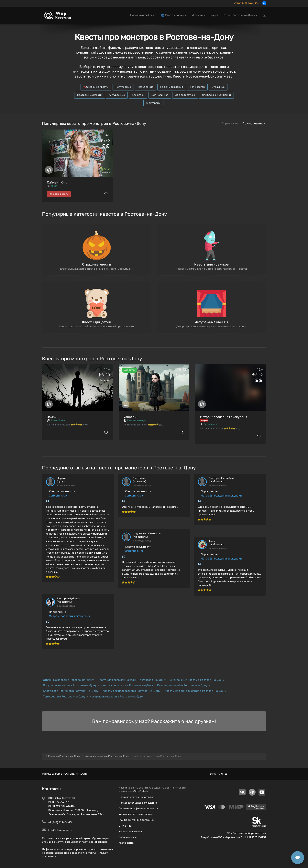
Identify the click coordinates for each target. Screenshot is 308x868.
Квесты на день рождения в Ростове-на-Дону (195, 691)
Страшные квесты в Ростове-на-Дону (68, 680)
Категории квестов (130, 831)
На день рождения (172, 87)
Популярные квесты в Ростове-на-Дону (70, 685)
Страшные (218, 87)
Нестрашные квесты (90, 95)
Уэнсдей (130, 417)
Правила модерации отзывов (136, 797)
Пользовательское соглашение (138, 803)
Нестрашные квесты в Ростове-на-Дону (117, 697)
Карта (214, 15)
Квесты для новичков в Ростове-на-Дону (71, 691)
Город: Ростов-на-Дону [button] (240, 15)
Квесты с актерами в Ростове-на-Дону (127, 685)
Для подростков (185, 95)
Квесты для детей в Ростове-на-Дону (182, 685)
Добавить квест (128, 837)
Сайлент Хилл (58, 182)
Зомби (52, 417)
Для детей (138, 95)
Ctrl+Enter (140, 791)
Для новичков (160, 95)
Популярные (123, 87)
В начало (219, 774)
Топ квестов (197, 87)
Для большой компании (216, 95)
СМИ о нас (125, 826)
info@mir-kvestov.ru (60, 830)
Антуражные (117, 95)
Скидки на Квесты (96, 87)
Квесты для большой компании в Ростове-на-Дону (132, 680)
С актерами (153, 103)
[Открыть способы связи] (298, 858)
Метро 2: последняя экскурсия (224, 417)
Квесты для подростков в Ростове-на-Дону (132, 691)
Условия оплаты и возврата (136, 814)
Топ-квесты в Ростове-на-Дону (64, 697)
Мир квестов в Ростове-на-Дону (65, 774)
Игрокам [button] (199, 15)
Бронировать (59, 194)
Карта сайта (126, 843)
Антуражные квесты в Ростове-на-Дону (197, 680)
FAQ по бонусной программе (136, 820)
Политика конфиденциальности (138, 808)
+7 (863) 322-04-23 (246, 3)
